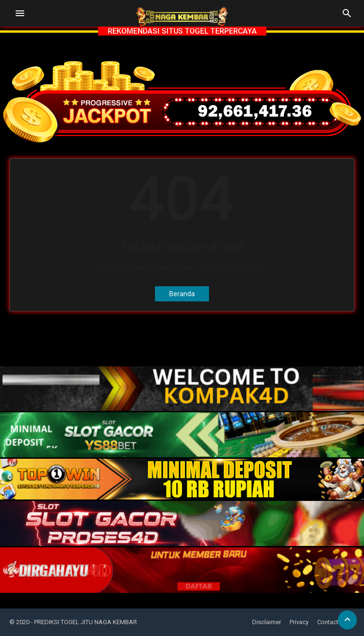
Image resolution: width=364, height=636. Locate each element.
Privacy (299, 622)
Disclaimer (267, 622)
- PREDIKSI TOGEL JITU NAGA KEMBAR (84, 622)
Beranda (182, 294)
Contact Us (332, 622)
